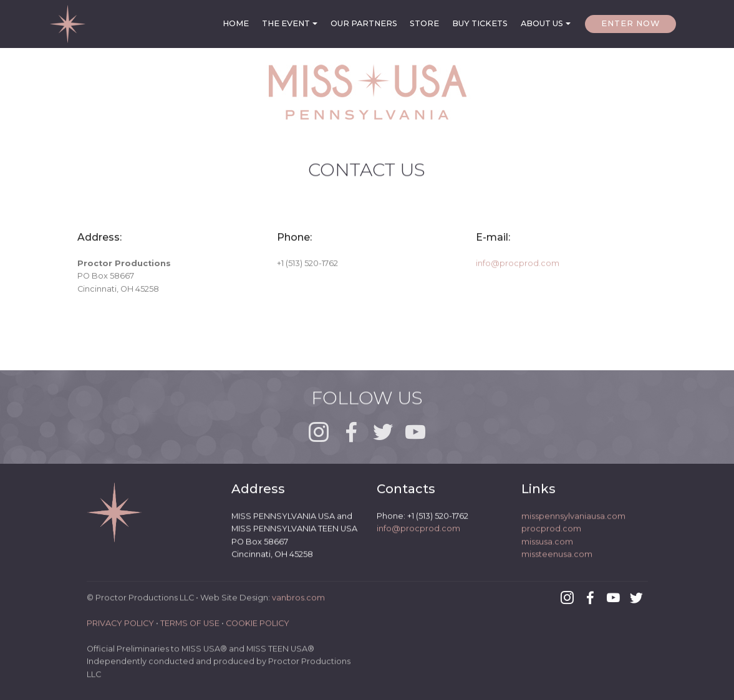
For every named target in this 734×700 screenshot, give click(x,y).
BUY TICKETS (480, 23)
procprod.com (551, 532)
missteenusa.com (557, 558)
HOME (236, 23)
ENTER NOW (630, 23)
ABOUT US (542, 23)
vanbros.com (298, 603)
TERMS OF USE (190, 629)
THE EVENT (286, 23)
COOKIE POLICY (258, 629)
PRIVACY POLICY (120, 629)
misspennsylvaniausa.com (573, 519)
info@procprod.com (518, 265)
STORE (424, 23)
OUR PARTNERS (364, 23)
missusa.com (547, 544)
